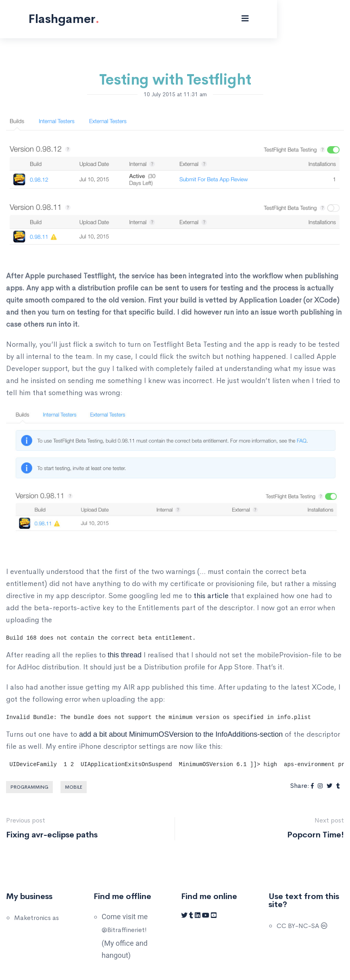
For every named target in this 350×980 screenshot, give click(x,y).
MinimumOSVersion (161, 734)
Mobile (74, 787)
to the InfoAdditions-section (238, 734)
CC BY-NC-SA (302, 926)
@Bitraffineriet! (124, 930)
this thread (125, 655)
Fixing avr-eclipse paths (52, 835)
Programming (29, 787)
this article (211, 596)
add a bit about (104, 734)
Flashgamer (70, 19)
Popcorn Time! (316, 835)
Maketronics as (36, 918)
